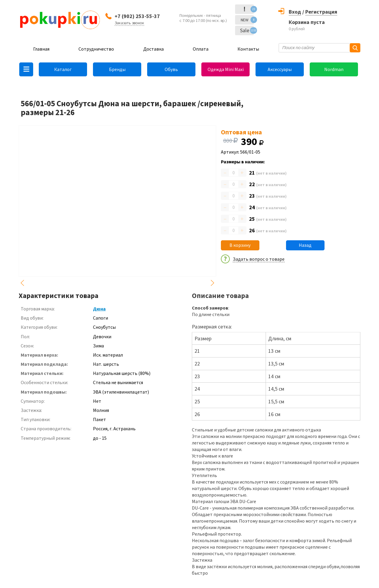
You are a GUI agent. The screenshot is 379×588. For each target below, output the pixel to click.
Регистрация (321, 12)
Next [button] (213, 283)
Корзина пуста (307, 22)
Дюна (99, 309)
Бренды (117, 69)
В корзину (240, 245)
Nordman (334, 69)
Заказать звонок (129, 23)
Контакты (248, 49)
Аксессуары (280, 69)
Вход (295, 12)
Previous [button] (22, 283)
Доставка (154, 49)
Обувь (171, 69)
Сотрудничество (96, 49)
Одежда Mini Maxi (226, 69)
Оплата (201, 49)
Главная (41, 49)
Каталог (63, 69)
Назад (305, 245)
